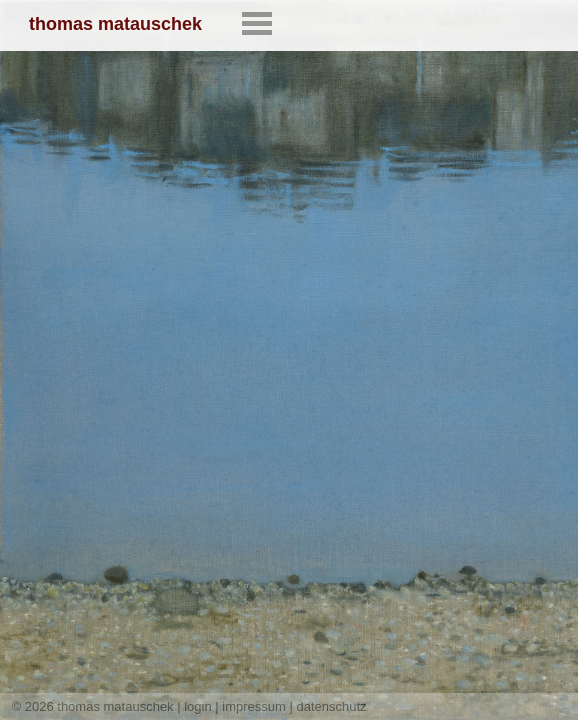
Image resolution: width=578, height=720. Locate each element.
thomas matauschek (115, 24)
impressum (254, 706)
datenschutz (332, 706)
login (197, 706)
